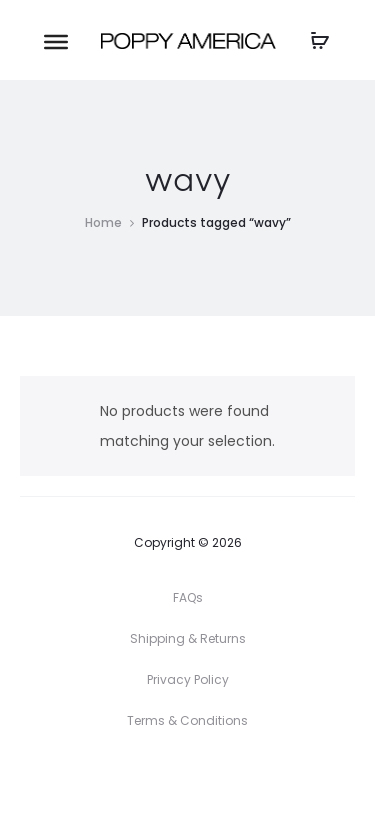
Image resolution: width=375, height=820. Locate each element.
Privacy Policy (188, 679)
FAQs (188, 597)
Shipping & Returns (188, 638)
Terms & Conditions (187, 720)
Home (103, 222)
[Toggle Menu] (56, 41)
